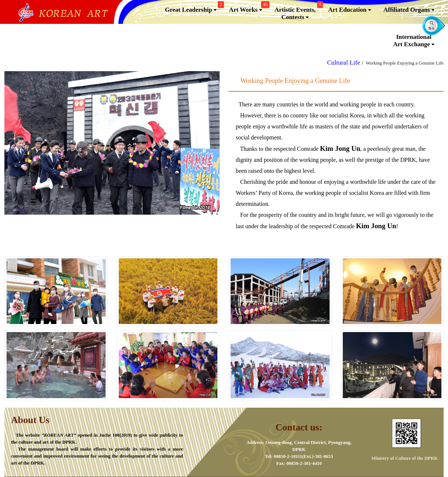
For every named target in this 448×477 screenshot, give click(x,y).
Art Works (248, 8)
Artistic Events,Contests (298, 12)
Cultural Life (344, 63)
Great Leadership (194, 8)
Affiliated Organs (409, 10)
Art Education (350, 10)
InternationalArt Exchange (414, 41)
